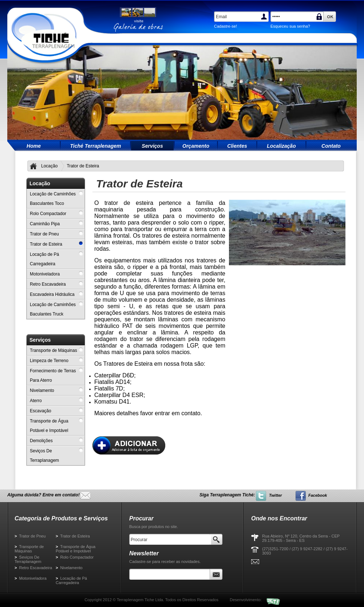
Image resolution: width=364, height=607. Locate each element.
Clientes (237, 146)
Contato (331, 146)
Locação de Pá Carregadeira (71, 580)
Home (34, 146)
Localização (281, 146)
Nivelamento (69, 568)
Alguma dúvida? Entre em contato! (43, 495)
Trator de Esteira (73, 536)
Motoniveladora (31, 578)
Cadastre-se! (225, 26)
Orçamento (196, 146)
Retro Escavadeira (33, 568)
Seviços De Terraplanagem (28, 559)
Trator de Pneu (30, 536)
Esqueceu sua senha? (290, 26)
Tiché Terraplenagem (95, 146)
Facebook (318, 495)
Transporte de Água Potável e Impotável (76, 549)
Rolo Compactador (75, 557)
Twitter (276, 495)
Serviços (152, 146)
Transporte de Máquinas (29, 549)
